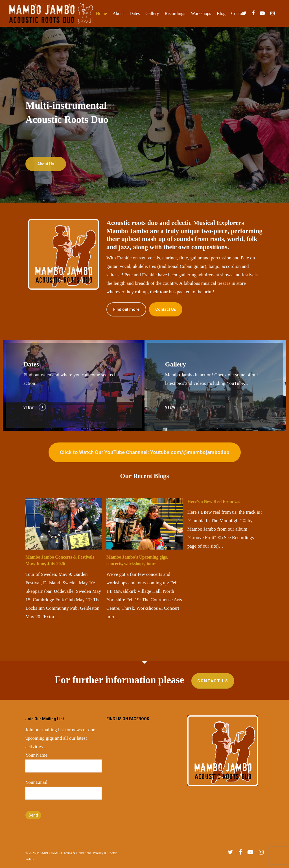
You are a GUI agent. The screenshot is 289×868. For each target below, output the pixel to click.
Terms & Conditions (77, 853)
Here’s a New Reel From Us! (214, 501)
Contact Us (213, 681)
